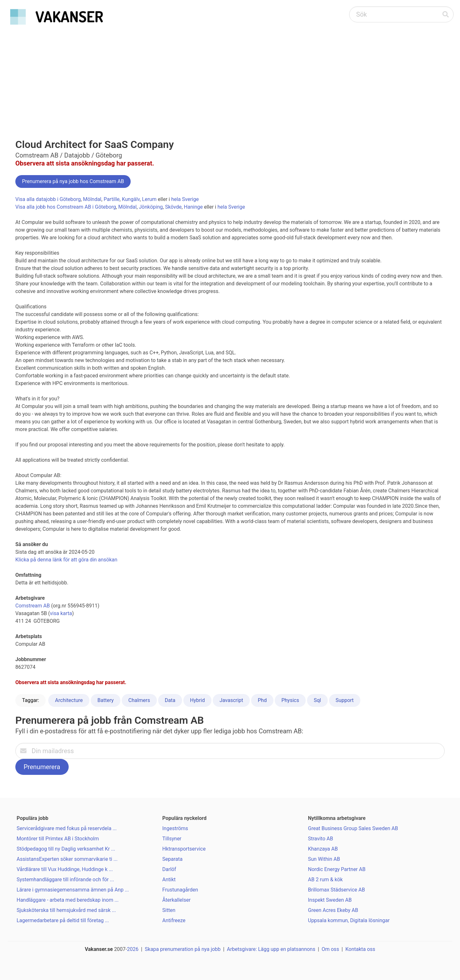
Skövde (173, 207)
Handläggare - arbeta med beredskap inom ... (68, 900)
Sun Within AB (324, 859)
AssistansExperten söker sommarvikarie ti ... (67, 859)
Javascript (231, 700)
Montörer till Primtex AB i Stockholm (58, 839)
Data (170, 700)
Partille (111, 199)
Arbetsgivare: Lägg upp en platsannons (271, 949)
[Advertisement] (230, 75)
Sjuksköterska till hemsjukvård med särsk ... (66, 910)
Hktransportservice (184, 849)
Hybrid (197, 700)
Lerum (149, 199)
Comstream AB (33, 606)
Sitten (169, 910)
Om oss (330, 949)
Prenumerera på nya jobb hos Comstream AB (73, 181)
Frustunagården (180, 890)
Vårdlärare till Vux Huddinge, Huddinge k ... (65, 869)
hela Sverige (185, 199)
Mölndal (92, 199)
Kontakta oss (360, 949)
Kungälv (131, 199)
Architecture (69, 700)
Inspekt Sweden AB (330, 900)
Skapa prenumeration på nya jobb (183, 949)
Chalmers (139, 700)
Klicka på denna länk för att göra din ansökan (66, 560)
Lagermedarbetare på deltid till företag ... (63, 920)
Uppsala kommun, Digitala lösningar (349, 920)
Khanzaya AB (323, 849)
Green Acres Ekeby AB (333, 910)
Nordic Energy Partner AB (337, 869)
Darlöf (169, 869)
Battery (106, 700)
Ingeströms (175, 828)
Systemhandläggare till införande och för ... (65, 880)
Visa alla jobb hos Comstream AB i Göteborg (66, 207)
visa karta (61, 613)
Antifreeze (174, 920)
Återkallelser (176, 900)
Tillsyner (172, 839)
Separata (172, 859)
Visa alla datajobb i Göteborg (48, 199)
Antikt (169, 880)
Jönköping (151, 207)
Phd (262, 700)
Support (345, 700)
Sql (317, 700)
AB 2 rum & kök (325, 880)
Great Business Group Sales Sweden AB (353, 828)
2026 (133, 949)
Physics (290, 700)
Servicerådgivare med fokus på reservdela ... (67, 828)
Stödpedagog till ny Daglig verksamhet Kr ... (66, 849)
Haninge (193, 207)
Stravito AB (321, 839)
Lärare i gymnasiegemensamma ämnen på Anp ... (73, 890)
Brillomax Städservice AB (336, 890)
